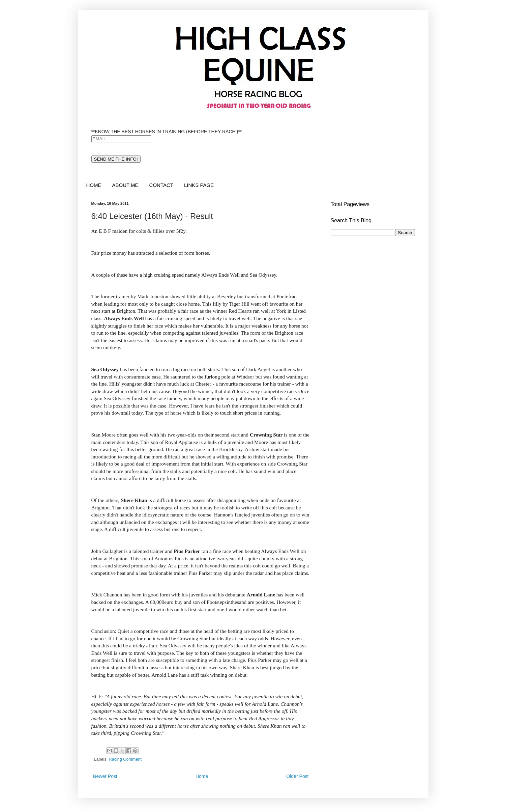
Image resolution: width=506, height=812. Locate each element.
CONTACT (161, 185)
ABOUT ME (125, 185)
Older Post (297, 776)
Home (202, 776)
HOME (94, 185)
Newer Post (105, 776)
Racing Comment (125, 759)
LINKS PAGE (199, 185)
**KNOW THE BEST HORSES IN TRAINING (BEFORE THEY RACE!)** (167, 132)
